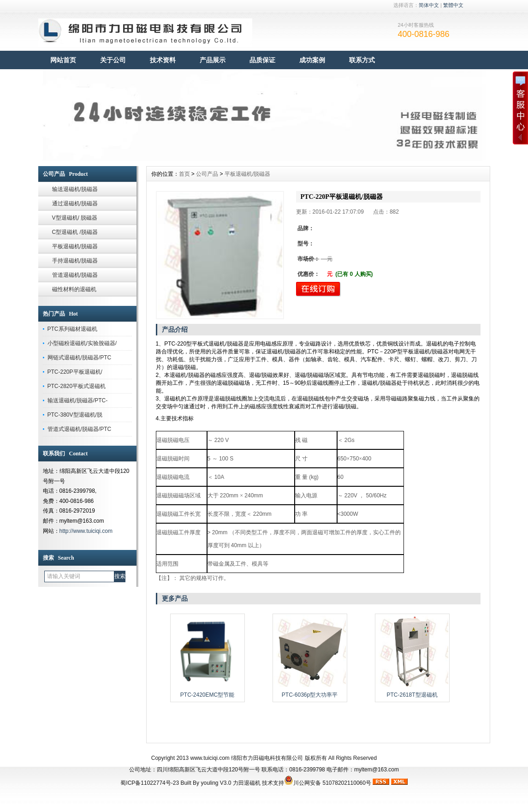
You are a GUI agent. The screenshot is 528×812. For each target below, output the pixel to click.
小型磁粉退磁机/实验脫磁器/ (82, 343)
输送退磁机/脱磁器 (75, 189)
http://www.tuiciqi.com (86, 531)
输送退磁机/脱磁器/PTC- (78, 400)
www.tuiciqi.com (210, 758)
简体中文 (429, 5)
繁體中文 (453, 5)
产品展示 (213, 60)
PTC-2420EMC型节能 (207, 695)
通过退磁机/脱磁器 (75, 203)
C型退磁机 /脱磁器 (75, 232)
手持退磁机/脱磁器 (75, 261)
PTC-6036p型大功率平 (310, 695)
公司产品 (207, 174)
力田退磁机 (247, 783)
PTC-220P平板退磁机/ (75, 372)
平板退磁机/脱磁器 (75, 246)
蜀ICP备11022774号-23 (150, 783)
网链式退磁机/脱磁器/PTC (80, 358)
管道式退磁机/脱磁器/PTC (80, 429)
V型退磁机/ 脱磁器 (75, 218)
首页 (184, 174)
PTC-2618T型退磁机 (412, 695)
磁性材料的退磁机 (74, 289)
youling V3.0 (216, 783)
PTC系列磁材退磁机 (72, 329)
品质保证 (262, 60)
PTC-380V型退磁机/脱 (75, 415)
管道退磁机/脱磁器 (75, 275)
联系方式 (362, 60)
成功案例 (312, 60)
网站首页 (63, 60)
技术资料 (163, 60)
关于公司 (113, 60)
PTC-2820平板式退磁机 (77, 386)
